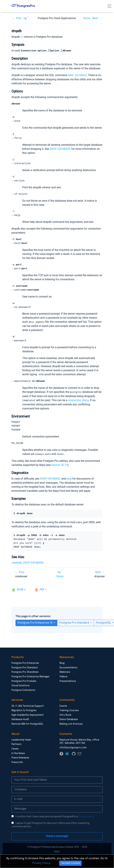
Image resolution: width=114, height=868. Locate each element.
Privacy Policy (86, 820)
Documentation (69, 671)
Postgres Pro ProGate (24, 684)
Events (63, 709)
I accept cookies (70, 863)
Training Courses (69, 714)
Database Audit (20, 722)
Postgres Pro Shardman (25, 675)
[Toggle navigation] (109, 6)
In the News (18, 756)
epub (20, 593)
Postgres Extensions (23, 693)
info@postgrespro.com (73, 751)
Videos (63, 680)
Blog (62, 666)
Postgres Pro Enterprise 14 (35, 626)
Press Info (17, 765)
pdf (42, 593)
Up (25, 18)
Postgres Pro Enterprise (25, 666)
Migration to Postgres (24, 714)
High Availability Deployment (27, 718)
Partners (16, 747)
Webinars (65, 675)
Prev (19, 18)
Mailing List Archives (71, 727)
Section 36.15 (59, 468)
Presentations (68, 684)
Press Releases (20, 761)
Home (87, 18)
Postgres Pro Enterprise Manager (31, 680)
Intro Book (65, 718)
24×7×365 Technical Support (28, 709)
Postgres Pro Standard (75, 626)
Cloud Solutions (20, 689)
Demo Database (69, 722)
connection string (78, 403)
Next (95, 18)
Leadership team (21, 743)
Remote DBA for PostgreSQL (27, 727)
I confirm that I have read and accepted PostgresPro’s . (55, 820)
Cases (15, 752)
